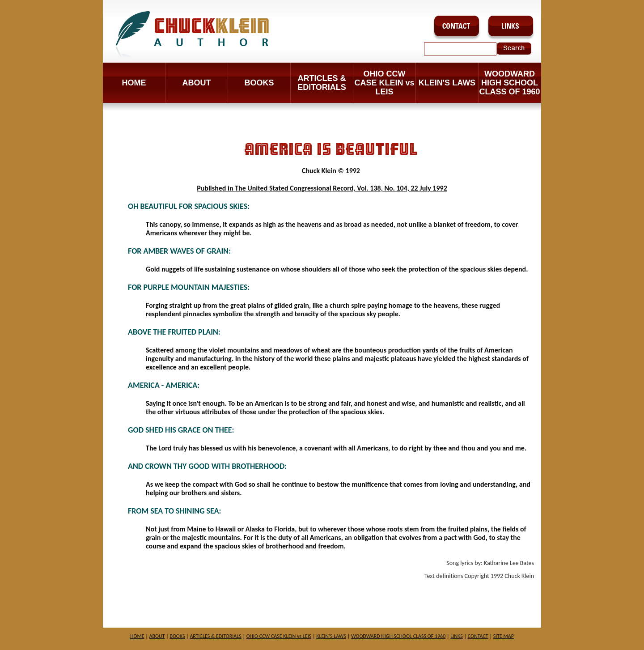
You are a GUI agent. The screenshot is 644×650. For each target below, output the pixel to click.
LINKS (456, 636)
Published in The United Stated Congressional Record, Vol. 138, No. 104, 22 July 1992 (322, 188)
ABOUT (197, 83)
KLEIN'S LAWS (447, 83)
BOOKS (259, 83)
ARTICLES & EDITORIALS (322, 83)
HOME (137, 636)
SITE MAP (504, 636)
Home (134, 83)
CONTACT (478, 636)
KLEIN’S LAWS (331, 636)
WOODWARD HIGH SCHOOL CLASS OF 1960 (509, 83)
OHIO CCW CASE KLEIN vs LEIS (384, 83)
